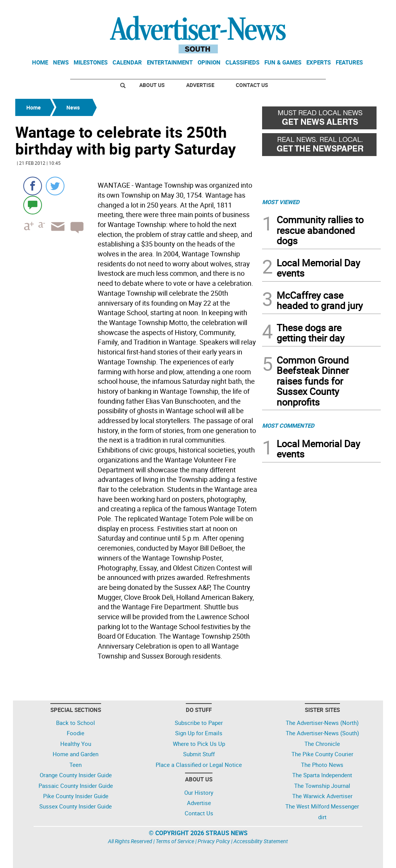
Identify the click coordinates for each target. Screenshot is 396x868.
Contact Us (252, 85)
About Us (152, 85)
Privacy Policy (214, 841)
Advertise (200, 85)
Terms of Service (175, 841)
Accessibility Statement (261, 841)
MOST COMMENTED (288, 425)
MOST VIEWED (281, 202)
